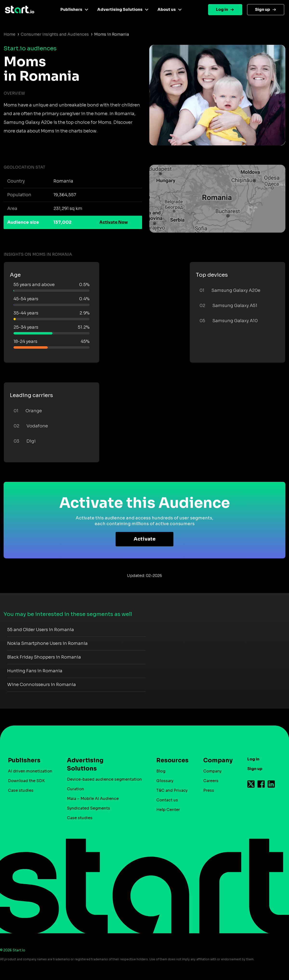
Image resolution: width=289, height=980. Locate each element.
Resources (170, 760)
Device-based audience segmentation (104, 779)
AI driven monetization (30, 771)
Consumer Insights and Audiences (55, 34)
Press (209, 790)
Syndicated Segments (89, 808)
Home (10, 34)
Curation (76, 789)
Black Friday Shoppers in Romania (44, 657)
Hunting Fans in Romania (35, 671)
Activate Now (114, 222)
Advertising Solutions (120, 10)
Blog (161, 771)
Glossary (165, 781)
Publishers (71, 10)
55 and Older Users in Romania (41, 630)
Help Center (168, 810)
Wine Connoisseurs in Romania (42, 685)
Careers (211, 781)
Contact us (167, 800)
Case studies (21, 790)
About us (167, 10)
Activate (145, 539)
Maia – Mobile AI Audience (93, 799)
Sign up (263, 10)
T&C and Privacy (172, 790)
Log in (222, 10)
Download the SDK (26, 781)
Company (216, 760)
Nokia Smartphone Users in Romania (47, 643)
